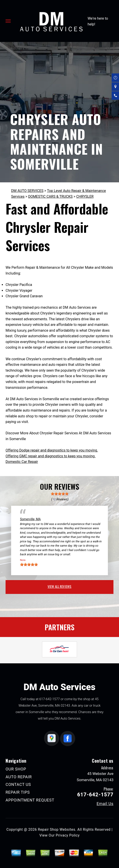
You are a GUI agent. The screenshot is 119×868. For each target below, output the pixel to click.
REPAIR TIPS (18, 792)
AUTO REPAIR (19, 777)
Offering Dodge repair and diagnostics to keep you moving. (52, 450)
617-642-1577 (50, 699)
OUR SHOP (16, 769)
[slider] (60, 494)
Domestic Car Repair (22, 462)
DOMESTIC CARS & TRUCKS (50, 197)
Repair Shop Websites (56, 829)
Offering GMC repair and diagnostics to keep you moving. (51, 456)
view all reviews (59, 586)
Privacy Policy (68, 835)
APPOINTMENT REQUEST (30, 800)
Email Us (105, 804)
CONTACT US (18, 784)
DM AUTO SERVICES (27, 191)
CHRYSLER (85, 197)
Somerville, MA (30, 519)
